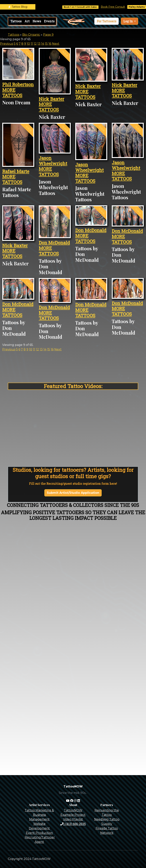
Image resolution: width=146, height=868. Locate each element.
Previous (7, 44)
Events (49, 21)
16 (50, 44)
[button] (107, 21)
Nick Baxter (51, 99)
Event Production (39, 833)
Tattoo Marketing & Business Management (39, 815)
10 (28, 44)
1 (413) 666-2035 (73, 824)
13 (39, 44)
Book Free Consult (117, 7)
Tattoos (16, 21)
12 (35, 44)
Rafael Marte (16, 171)
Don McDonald (54, 243)
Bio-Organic (31, 35)
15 (46, 44)
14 (43, 44)
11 (32, 44)
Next (56, 44)
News (37, 21)
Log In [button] (128, 21)
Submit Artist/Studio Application (73, 493)
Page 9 (48, 35)
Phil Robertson (18, 84)
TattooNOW (73, 810)
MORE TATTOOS (12, 93)
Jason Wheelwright (53, 161)
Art (27, 21)
